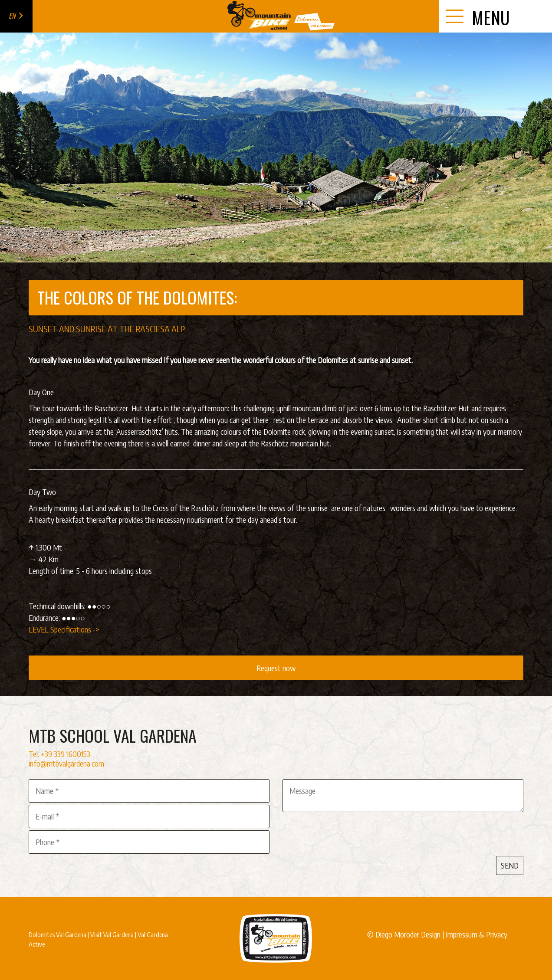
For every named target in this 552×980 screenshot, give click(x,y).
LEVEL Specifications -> (65, 629)
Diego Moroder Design (408, 934)
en (16, 16)
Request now (276, 668)
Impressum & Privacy (476, 934)
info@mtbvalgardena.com (66, 763)
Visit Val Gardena (112, 934)
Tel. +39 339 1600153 (59, 754)
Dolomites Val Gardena (57, 934)
